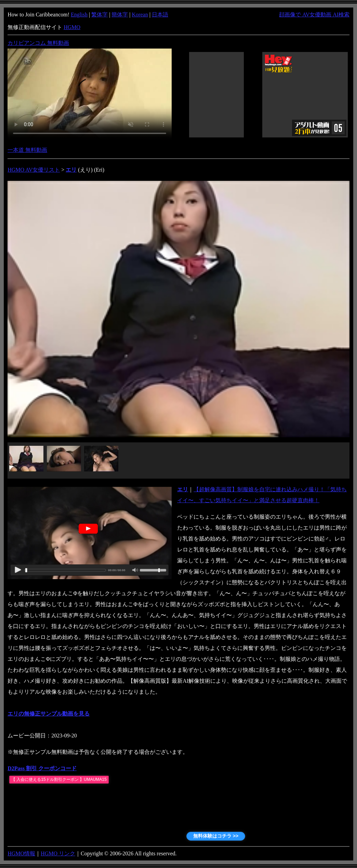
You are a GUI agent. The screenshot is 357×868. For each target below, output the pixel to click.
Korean (140, 15)
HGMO (72, 27)
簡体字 (120, 15)
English (79, 15)
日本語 (160, 15)
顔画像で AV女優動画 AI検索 (314, 15)
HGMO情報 (21, 853)
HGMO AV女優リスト (34, 170)
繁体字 (100, 15)
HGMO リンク (58, 853)
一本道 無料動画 (27, 150)
